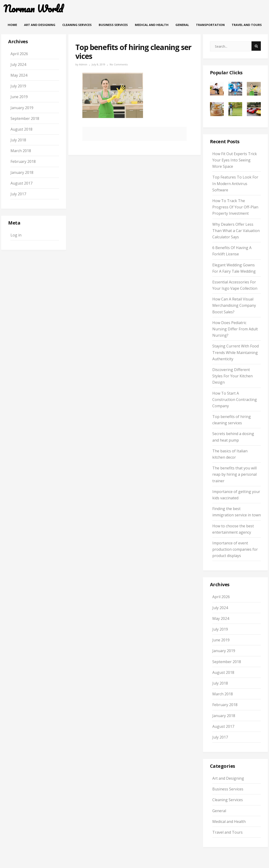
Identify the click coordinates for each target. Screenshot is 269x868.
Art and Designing (40, 25)
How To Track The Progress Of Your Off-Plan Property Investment (235, 207)
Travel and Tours (247, 25)
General (182, 25)
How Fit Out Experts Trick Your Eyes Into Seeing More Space (235, 160)
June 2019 (19, 97)
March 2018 (21, 151)
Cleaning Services (77, 25)
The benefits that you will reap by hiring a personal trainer (234, 474)
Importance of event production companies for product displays (235, 549)
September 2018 (25, 118)
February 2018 (23, 161)
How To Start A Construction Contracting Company (235, 400)
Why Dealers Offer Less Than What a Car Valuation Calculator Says (236, 231)
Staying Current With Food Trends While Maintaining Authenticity (236, 352)
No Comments (119, 64)
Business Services (113, 25)
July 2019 (18, 86)
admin (83, 64)
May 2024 (19, 75)
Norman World (33, 9)
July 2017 (18, 194)
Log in (16, 235)
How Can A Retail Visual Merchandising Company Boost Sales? (234, 305)
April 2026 (19, 54)
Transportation (210, 25)
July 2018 (18, 140)
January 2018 (22, 172)
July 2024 (18, 64)
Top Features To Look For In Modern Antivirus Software (235, 183)
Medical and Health (152, 25)
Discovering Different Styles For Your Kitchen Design (232, 376)
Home (12, 25)
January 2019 (22, 108)
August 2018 (21, 129)
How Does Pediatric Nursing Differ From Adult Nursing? (235, 329)
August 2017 (21, 183)
